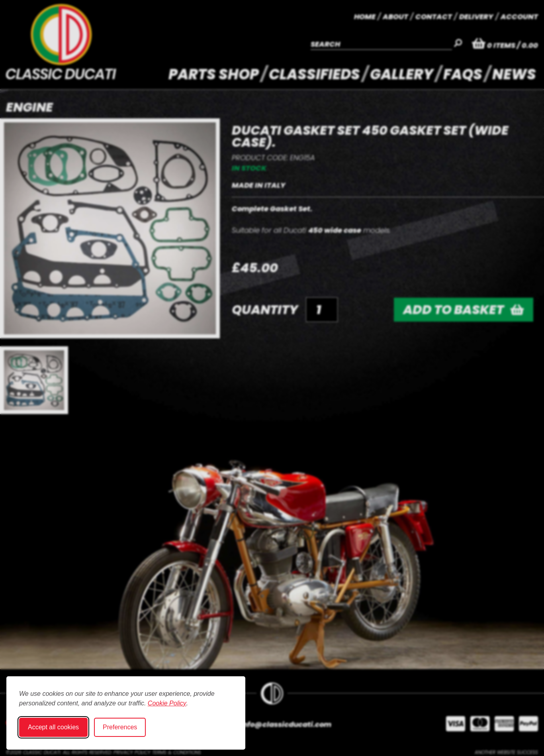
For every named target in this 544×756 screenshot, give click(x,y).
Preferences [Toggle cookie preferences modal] (120, 727)
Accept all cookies (53, 727)
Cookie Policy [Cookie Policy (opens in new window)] (167, 703)
